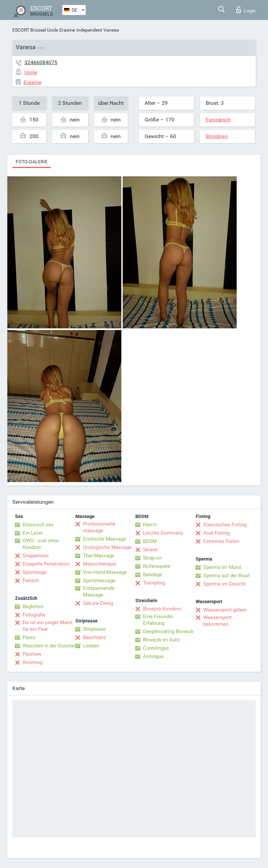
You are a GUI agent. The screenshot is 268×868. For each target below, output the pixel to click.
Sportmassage (99, 581)
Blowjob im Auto (161, 640)
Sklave (150, 550)
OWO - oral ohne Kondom (41, 544)
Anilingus (153, 656)
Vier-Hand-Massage (105, 572)
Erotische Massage (104, 539)
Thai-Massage (99, 556)
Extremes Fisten (221, 541)
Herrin (150, 525)
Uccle (52, 30)
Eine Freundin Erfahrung (158, 620)
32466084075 (41, 62)
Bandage (152, 575)
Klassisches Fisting (225, 525)
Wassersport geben (225, 610)
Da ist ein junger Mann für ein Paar (47, 626)
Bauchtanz (94, 637)
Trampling (154, 583)
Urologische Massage (107, 547)
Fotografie (34, 615)
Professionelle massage (99, 527)
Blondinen (217, 136)
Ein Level (33, 533)
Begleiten (33, 607)
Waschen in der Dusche (49, 646)
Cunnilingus (156, 648)
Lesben (91, 646)
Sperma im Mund (222, 567)
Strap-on (152, 558)
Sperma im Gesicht (224, 584)
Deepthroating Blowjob (168, 631)
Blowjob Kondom (162, 609)
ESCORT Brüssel (29, 30)
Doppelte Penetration (46, 564)
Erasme (67, 30)
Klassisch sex (38, 525)
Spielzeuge (35, 572)
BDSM (150, 541)
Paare (29, 637)
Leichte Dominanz (163, 533)
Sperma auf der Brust (227, 576)
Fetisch (31, 581)
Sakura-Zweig (98, 603)
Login (246, 10)
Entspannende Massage (99, 592)
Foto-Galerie (32, 162)
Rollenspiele (157, 566)
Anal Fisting (216, 533)
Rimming (32, 662)
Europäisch (218, 120)
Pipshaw (32, 654)
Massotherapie (100, 564)
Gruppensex (36, 556)
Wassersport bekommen (217, 621)
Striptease (94, 629)
